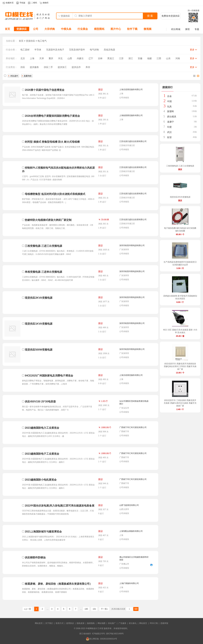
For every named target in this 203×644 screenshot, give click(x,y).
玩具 (169, 107)
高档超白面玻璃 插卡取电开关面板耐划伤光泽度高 (180, 297)
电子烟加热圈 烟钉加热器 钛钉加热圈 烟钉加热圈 (180, 230)
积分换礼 (133, 623)
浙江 (131, 58)
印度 (169, 127)
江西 (159, 58)
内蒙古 (80, 58)
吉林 (100, 58)
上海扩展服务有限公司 (129, 583)
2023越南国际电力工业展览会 (42, 428)
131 (94, 609)
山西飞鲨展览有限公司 (129, 505)
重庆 (51, 58)
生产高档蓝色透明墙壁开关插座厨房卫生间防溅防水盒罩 (180, 263)
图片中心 (116, 29)
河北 (60, 58)
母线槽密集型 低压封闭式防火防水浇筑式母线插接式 (55, 194)
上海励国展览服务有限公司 (131, 115)
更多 (192, 50)
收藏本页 (10, 3)
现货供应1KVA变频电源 (39, 324)
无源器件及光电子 (55, 50)
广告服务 (122, 623)
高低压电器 (109, 50)
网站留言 (143, 623)
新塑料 (171, 111)
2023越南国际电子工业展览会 (42, 454)
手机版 (22, 3)
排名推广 (112, 623)
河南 (178, 58)
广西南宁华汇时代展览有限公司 (133, 427)
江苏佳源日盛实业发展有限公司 (133, 141)
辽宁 (91, 58)
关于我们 (49, 623)
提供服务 (34, 67)
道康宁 (171, 122)
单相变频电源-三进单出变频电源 (43, 272)
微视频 (148, 29)
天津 (42, 58)
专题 (197, 29)
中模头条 (66, 29)
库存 (88, 67)
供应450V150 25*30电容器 (40, 402)
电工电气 (42, 41)
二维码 (34, 3)
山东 (168, 58)
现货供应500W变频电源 (39, 350)
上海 (32, 58)
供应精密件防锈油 (35, 558)
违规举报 (164, 623)
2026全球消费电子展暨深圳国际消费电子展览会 (52, 116)
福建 (149, 58)
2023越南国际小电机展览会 (41, 480)
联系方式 (60, 623)
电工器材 (25, 50)
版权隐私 (91, 623)
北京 (23, 58)
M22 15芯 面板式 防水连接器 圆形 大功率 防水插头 (180, 331)
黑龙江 (111, 58)
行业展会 (83, 29)
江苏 (121, 58)
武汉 (169, 132)
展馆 (187, 29)
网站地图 (101, 623)
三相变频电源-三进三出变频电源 (43, 246)
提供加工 (62, 67)
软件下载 (132, 29)
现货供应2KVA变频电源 (39, 298)
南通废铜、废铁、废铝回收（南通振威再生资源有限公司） (59, 584)
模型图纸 (99, 29)
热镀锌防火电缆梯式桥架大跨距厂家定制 (48, 220)
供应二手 (48, 67)
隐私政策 (81, 623)
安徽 (140, 58)
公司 (36, 29)
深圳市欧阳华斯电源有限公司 (132, 245)
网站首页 (39, 623)
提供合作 (76, 67)
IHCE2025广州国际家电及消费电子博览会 (49, 376)
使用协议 (70, 623)
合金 (169, 96)
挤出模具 (172, 117)
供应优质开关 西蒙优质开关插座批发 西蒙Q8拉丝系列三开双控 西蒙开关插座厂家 (180, 366)
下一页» (104, 609)
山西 (70, 58)
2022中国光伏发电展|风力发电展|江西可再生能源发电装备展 (60, 506)
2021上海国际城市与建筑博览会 (43, 532)
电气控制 (94, 50)
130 (86, 609)
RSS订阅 (154, 623)
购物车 (46, 3)
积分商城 (176, 29)
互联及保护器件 (77, 50)
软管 (169, 137)
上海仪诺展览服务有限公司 (131, 89)
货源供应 (22, 29)
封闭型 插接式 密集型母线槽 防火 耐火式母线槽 (52, 142)
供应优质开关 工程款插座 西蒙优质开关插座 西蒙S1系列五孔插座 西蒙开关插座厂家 (180, 403)
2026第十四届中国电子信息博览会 (45, 90)
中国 (169, 101)
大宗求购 (50, 29)
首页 (7, 29)
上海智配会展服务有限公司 (131, 531)
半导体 (38, 50)
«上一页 (27, 609)
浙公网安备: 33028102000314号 (101, 639)
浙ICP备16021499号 (115, 634)
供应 (23, 67)
